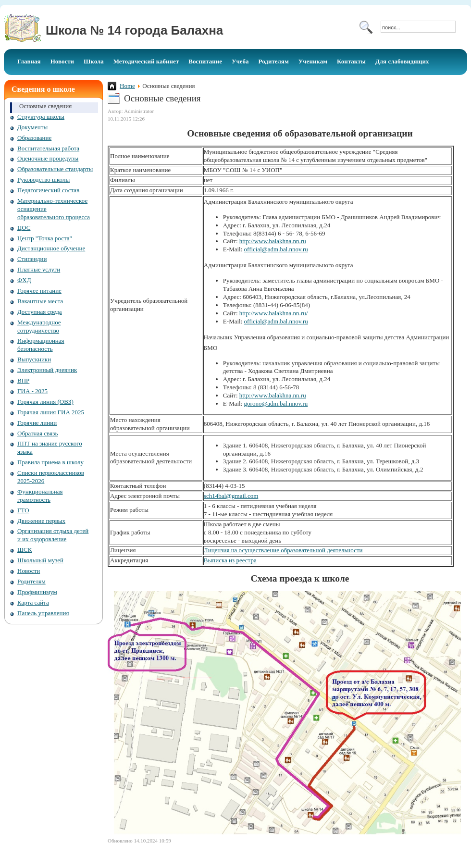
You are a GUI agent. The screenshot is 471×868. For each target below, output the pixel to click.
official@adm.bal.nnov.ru (276, 249)
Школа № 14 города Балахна (134, 30)
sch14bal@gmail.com (231, 496)
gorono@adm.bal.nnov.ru (276, 403)
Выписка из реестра (230, 560)
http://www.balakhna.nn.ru (273, 241)
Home (127, 86)
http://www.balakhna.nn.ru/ (274, 313)
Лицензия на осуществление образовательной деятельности (283, 550)
